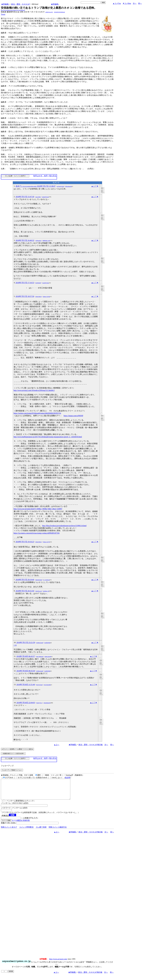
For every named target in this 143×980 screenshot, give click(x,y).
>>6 (15, 645)
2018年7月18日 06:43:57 (26, 656)
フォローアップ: (7, 766)
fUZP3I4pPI (38, 283)
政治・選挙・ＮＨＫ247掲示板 (91, 745)
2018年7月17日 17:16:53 (25, 283)
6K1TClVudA (39, 685)
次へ (135, 3)
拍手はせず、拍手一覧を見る (45, 176)
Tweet (3, 14)
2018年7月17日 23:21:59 (26, 642)
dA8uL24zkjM (48, 657)
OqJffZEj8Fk (47, 643)
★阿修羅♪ (5, 4)
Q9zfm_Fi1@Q (46, 297)
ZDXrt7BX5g (39, 297)
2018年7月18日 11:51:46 (26, 685)
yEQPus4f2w (38, 241)
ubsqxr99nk (38, 197)
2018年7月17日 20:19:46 (25, 580)
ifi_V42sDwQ (46, 580)
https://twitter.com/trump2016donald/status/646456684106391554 (37, 413)
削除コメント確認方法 (58, 831)
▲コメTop (117, 3)
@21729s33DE (47, 685)
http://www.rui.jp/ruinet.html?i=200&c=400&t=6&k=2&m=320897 (38, 509)
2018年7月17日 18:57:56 (25, 296)
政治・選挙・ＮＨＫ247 (21, 4)
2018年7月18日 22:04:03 (26, 703)
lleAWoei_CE (46, 591)
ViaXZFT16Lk (45, 283)
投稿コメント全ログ (9, 831)
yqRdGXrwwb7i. (49, 12)
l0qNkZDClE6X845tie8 (60, 12)
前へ (140, 3)
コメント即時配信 (26, 831)
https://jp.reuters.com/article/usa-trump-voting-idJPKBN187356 (37, 533)
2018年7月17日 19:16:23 (25, 542)
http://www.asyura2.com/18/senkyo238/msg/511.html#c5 (34, 390)
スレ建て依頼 (41, 831)
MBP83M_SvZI (46, 241)
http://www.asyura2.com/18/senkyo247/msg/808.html (13, 10)
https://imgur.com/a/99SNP (73, 416)
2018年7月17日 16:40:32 (25, 240)
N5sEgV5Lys (39, 703)
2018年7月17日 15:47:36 (25, 197)
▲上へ (57, 745)
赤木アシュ (26, 186)
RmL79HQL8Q (40, 657)
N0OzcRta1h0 (68, 186)
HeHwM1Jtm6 (39, 580)
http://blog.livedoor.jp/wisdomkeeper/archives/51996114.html (64, 526)
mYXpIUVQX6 (60, 186)
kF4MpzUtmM (40, 643)
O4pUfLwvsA (39, 591)
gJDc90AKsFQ (47, 703)
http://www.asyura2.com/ (58, 963)
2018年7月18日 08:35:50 (26, 671)
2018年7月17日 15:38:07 (46, 186)
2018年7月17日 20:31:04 (25, 591)
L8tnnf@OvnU (45, 197)
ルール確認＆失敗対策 (21, 824)
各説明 (68, 778)
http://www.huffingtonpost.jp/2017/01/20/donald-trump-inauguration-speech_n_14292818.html (48, 437)
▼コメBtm (127, 3)
